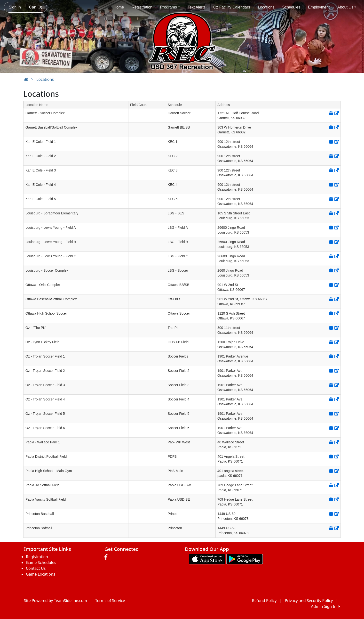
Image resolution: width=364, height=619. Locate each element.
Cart (36, 7)
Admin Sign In (325, 606)
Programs (170, 7)
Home (119, 7)
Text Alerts (197, 7)
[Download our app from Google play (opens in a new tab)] (245, 559)
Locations (266, 7)
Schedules (291, 7)
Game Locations (41, 574)
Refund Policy (264, 601)
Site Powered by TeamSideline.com (55, 601)
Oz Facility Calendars (232, 7)
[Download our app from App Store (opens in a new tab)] (207, 559)
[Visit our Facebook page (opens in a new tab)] (107, 557)
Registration (142, 7)
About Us (347, 7)
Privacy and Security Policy (309, 601)
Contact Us (36, 568)
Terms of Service (110, 601)
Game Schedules (41, 562)
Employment (319, 7)
